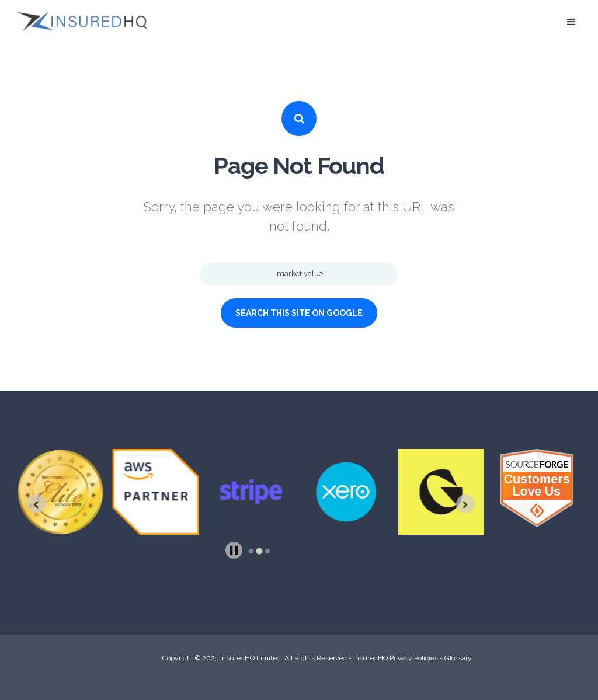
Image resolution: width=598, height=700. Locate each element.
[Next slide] (465, 504)
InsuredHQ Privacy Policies (396, 658)
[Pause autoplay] (234, 550)
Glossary (458, 658)
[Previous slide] (36, 504)
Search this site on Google (299, 313)
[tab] (251, 551)
